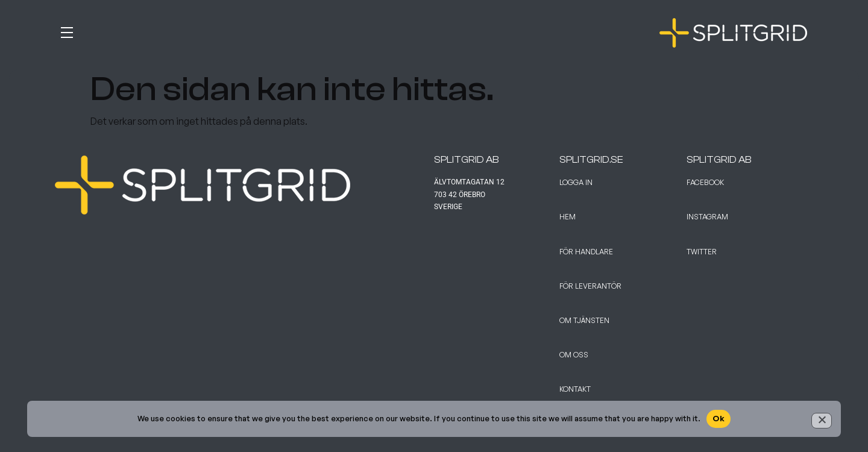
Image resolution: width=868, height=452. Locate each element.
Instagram (707, 217)
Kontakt (575, 389)
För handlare (586, 252)
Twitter (702, 252)
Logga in (576, 182)
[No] (822, 421)
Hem (568, 217)
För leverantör (590, 286)
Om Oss (574, 355)
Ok (719, 418)
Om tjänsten (584, 320)
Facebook (705, 182)
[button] (244, 30)
